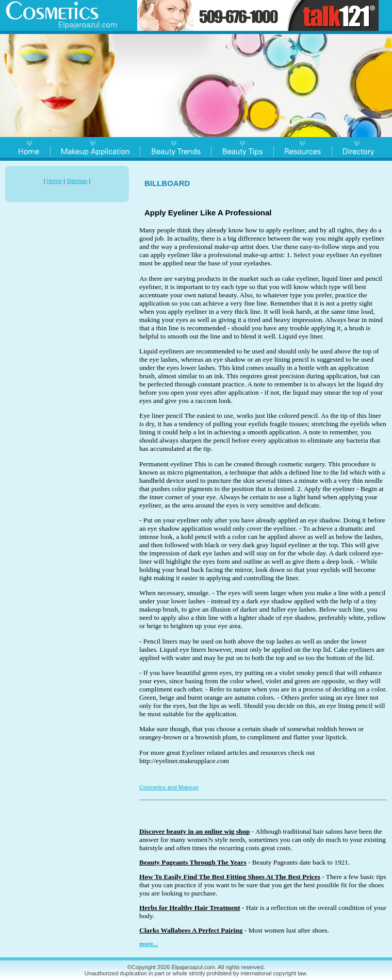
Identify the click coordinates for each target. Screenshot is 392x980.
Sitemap (77, 181)
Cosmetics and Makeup (169, 787)
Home (54, 181)
